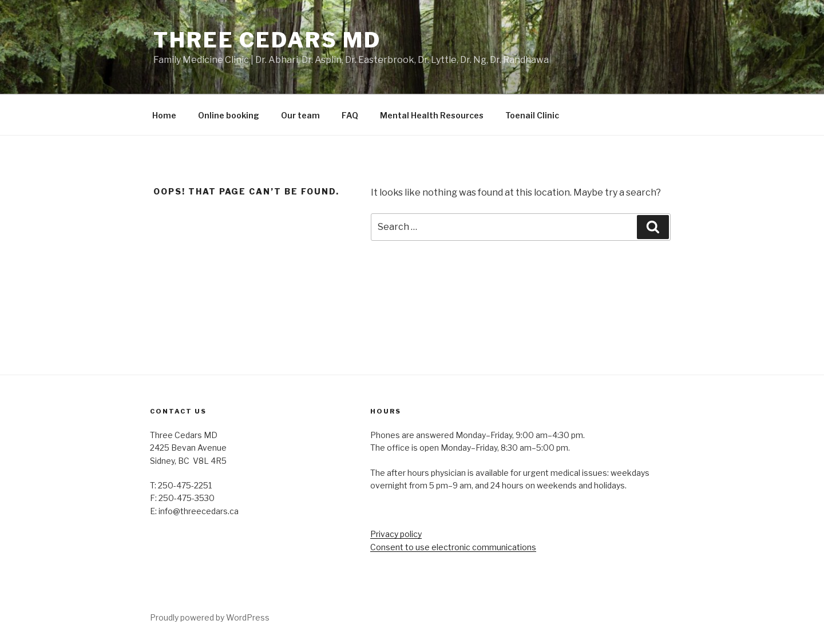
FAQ (350, 115)
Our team (300, 115)
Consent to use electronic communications (453, 547)
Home (164, 115)
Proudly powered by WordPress (210, 617)
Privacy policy (396, 534)
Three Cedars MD (267, 40)
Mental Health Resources (432, 115)
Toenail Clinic (532, 115)
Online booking (229, 115)
